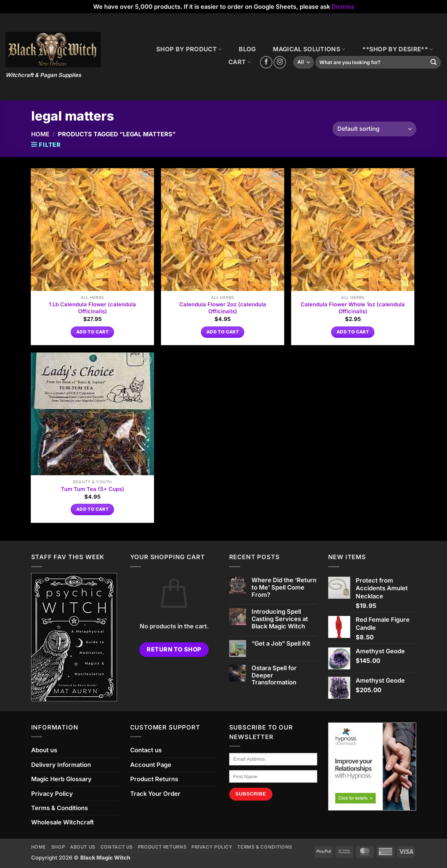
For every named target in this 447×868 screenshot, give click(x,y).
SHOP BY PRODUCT (189, 49)
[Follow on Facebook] (266, 62)
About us (44, 750)
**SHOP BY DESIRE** (397, 49)
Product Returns (154, 779)
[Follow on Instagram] (280, 62)
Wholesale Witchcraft (63, 822)
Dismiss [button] (343, 7)
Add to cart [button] (92, 332)
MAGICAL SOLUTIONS (309, 49)
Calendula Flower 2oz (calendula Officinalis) (223, 308)
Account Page (151, 765)
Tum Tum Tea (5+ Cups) (93, 489)
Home (40, 134)
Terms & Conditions (60, 808)
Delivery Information (61, 765)
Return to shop (174, 649)
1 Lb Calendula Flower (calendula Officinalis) (92, 308)
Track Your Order (155, 794)
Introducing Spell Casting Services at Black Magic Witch (280, 619)
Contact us (146, 750)
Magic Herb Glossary (61, 779)
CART (240, 62)
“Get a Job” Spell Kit (281, 644)
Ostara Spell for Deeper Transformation (274, 675)
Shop (58, 847)
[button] (46, 145)
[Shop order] (374, 129)
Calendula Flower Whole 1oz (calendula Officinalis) (353, 308)
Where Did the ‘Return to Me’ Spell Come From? (284, 588)
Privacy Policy (52, 794)
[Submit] (434, 62)
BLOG (247, 49)
